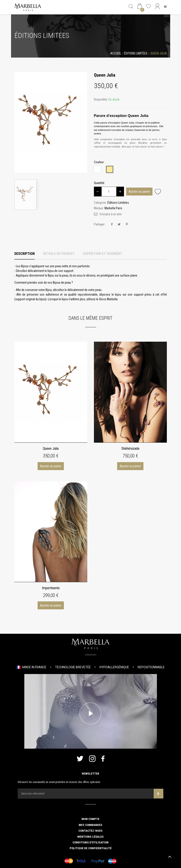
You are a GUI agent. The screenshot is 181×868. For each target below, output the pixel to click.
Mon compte (90, 819)
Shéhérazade (130, 449)
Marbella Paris (113, 208)
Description (25, 254)
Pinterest (127, 224)
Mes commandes (90, 825)
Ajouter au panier (139, 192)
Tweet (119, 224)
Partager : (100, 224)
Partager (112, 224)
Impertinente (51, 588)
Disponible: (101, 99)
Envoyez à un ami (111, 214)
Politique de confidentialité (91, 848)
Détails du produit (59, 254)
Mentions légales (90, 837)
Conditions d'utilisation (90, 842)
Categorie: (100, 203)
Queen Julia (51, 449)
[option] (51, 122)
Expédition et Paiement (103, 254)
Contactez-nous (90, 831)
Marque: (99, 208)
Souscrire (158, 794)
